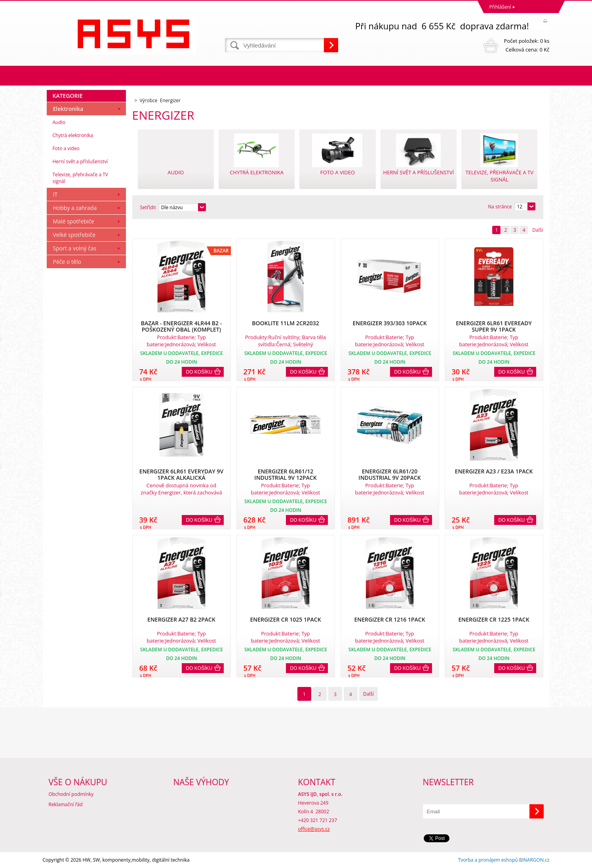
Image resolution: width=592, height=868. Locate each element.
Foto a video (66, 148)
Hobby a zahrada (75, 208)
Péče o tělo (67, 262)
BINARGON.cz (534, 860)
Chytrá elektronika (73, 135)
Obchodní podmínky (71, 794)
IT (55, 194)
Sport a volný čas (75, 248)
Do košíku (199, 372)
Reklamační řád (66, 804)
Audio (59, 122)
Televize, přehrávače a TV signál (80, 178)
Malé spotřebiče (74, 221)
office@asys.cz (314, 829)
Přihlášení (500, 7)
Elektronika (68, 109)
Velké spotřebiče (74, 235)
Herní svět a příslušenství (80, 161)
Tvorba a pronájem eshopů (488, 860)
